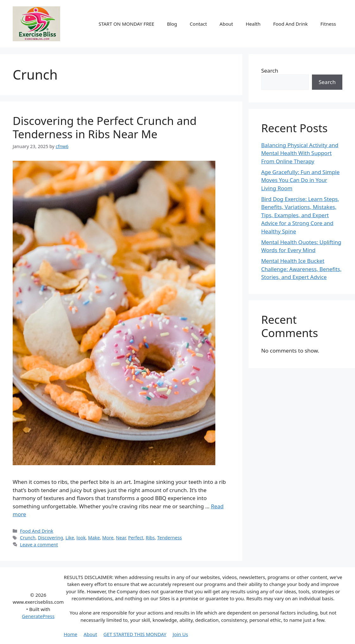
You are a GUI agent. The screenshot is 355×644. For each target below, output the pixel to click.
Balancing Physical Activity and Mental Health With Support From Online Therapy (300, 153)
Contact (198, 24)
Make (94, 538)
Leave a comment (39, 545)
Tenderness (169, 538)
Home (70, 634)
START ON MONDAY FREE (126, 24)
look (81, 538)
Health (253, 24)
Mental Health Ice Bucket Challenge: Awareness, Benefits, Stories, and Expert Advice (301, 269)
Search (270, 71)
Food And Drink (290, 24)
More (108, 538)
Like (70, 538)
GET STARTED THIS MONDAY (135, 634)
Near (121, 538)
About (226, 24)
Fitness (328, 24)
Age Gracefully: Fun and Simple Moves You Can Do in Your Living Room (301, 180)
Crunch (28, 538)
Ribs (150, 538)
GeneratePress (38, 616)
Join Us (180, 634)
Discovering (51, 538)
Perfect (136, 538)
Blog (172, 24)
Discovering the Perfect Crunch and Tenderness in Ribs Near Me (105, 127)
